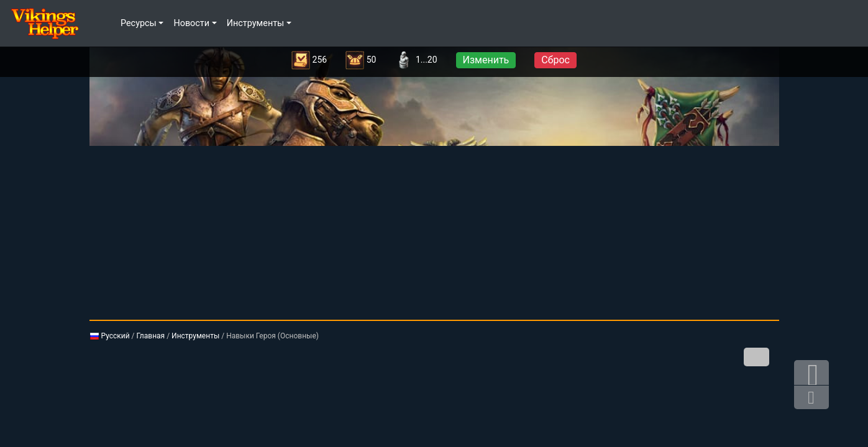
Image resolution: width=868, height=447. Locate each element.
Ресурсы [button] (139, 23)
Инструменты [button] (256, 23)
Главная (151, 336)
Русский (110, 336)
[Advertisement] (434, 233)
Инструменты (195, 336)
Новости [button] (191, 23)
